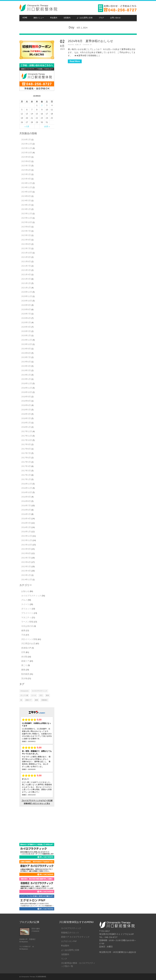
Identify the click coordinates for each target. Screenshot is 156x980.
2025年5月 (26, 174)
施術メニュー (39, 18)
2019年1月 (26, 379)
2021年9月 (26, 257)
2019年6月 (26, 362)
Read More (75, 61)
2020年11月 (27, 296)
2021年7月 (26, 266)
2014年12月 (27, 579)
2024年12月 (27, 183)
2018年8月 (26, 401)
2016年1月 (26, 532)
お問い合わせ (115, 18)
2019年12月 (27, 340)
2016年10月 (27, 492)
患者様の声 (26, 648)
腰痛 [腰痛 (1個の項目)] (36, 700)
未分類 (24, 657)
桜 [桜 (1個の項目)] (21, 700)
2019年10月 (27, 344)
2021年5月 (26, 270)
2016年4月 (26, 518)
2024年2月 (26, 205)
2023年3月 (26, 235)
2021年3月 (26, 279)
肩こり (24, 665)
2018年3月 (26, 418)
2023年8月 (26, 227)
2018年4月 (26, 414)
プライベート (27, 613)
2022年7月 (26, 248)
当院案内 (67, 18)
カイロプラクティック (31, 596)
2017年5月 (26, 462)
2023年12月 (27, 213)
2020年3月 (26, 331)
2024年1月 (26, 209)
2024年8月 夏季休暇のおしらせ (90, 41)
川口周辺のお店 (28, 643)
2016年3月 (26, 523)
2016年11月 (27, 488)
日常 (23, 652)
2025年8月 (26, 161)
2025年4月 (26, 179)
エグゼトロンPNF (69, 941)
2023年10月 (27, 222)
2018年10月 (27, 392)
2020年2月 (26, 335)
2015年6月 (26, 562)
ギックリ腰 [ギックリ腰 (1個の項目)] (24, 695)
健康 (23, 630)
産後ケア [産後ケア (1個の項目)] (28, 700)
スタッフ (78, 45)
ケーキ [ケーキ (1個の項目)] (34, 695)
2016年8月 (26, 501)
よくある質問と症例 (85, 18)
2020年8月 (26, 309)
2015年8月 (26, 553)
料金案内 (54, 18)
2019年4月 (26, 366)
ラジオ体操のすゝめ (27, 947)
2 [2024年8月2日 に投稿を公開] (42, 105)
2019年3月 (26, 370)
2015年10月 (27, 545)
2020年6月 (26, 318)
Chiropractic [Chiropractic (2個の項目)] (25, 691)
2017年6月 (26, 458)
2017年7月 (26, 453)
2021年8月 (26, 261)
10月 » (47, 126)
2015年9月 (26, 549)
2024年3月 (26, 200)
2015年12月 (27, 536)
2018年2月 (26, 423)
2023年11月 (27, 218)
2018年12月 (27, 383)
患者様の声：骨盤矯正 (27, 939)
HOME (25, 18)
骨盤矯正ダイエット (70, 933)
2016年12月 (27, 484)
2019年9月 (26, 349)
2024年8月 (26, 196)
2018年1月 (26, 427)
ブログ (101, 18)
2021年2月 (26, 283)
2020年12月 (27, 292)
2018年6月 (26, 405)
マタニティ (26, 617)
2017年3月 (26, 471)
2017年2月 (26, 475)
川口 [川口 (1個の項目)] (41, 695)
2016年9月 (26, 497)
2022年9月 (26, 240)
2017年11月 (27, 436)
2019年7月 (26, 357)
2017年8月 (26, 449)
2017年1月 (26, 479)
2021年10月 (27, 253)
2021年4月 (26, 274)
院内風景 (25, 674)
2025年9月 (26, 157)
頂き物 (24, 678)
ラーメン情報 (27, 622)
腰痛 (23, 670)
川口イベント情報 (29, 639)
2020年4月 (26, 327)
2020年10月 (27, 301)
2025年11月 (27, 148)
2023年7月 (26, 231)
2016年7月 (26, 505)
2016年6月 (26, 510)
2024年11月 (27, 187)
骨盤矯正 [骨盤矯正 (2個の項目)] (44, 700)
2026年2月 (26, 139)
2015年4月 (26, 571)
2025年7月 (26, 166)
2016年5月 (26, 514)
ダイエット (26, 609)
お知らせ (25, 591)
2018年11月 (27, 388)
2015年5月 (26, 566)
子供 (23, 635)
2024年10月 (27, 192)
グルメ (24, 600)
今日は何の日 (27, 626)
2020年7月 (26, 314)
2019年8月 (26, 353)
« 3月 (27, 126)
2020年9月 (26, 305)
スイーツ (25, 604)
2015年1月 (26, 575)
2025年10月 (27, 153)
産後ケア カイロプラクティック (75, 937)
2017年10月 (27, 440)
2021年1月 (26, 288)
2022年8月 (26, 244)
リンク (64, 959)
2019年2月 (26, 375)
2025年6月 (26, 170)
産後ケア (25, 661)
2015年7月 (26, 558)
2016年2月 (26, 527)
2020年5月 (26, 322)
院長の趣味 (36, 929)
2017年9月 (26, 444)
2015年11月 (27, 540)
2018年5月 (26, 410)
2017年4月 (26, 466)
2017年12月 (27, 431)
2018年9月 (26, 397)
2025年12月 (27, 144)
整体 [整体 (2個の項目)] (47, 695)
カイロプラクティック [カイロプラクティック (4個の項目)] (40, 691)
